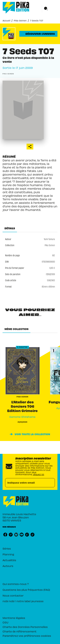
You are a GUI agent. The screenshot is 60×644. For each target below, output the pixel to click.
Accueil (6, 21)
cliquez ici (38, 474)
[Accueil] (16, 8)
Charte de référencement (20, 631)
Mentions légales (14, 618)
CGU (5, 622)
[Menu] (50, 9)
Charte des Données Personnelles (25, 627)
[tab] (10, 228)
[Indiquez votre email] (26, 483)
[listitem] (5, 535)
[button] (38, 34)
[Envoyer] (51, 483)
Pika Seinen (20, 21)
